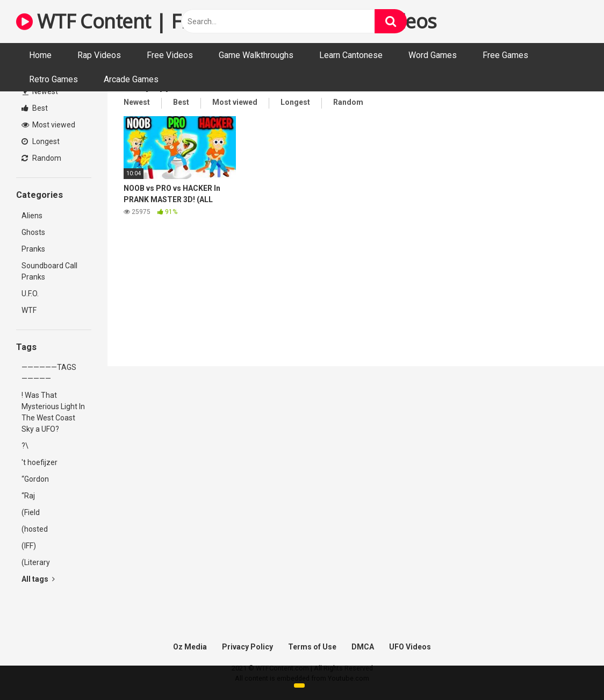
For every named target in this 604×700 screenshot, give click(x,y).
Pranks (33, 249)
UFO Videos (410, 647)
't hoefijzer (39, 462)
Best (35, 108)
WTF (29, 310)
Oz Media (190, 647)
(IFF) (29, 546)
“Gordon (35, 479)
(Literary (36, 562)
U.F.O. (30, 294)
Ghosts (33, 232)
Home (40, 55)
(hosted (35, 529)
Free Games (505, 55)
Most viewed (48, 125)
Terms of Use (312, 647)
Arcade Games (131, 79)
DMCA (363, 647)
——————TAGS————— (49, 373)
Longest (41, 141)
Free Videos (170, 55)
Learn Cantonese (351, 55)
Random (41, 158)
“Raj (28, 496)
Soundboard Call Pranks (49, 271)
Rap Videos (99, 55)
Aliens (32, 216)
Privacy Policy (247, 647)
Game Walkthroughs (256, 55)
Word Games (433, 55)
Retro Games (53, 79)
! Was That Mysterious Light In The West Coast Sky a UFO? (53, 412)
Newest (40, 91)
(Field (31, 512)
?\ (25, 446)
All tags (38, 579)
